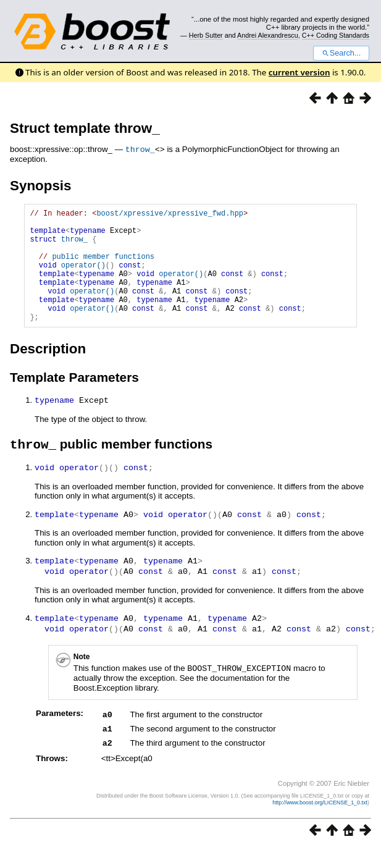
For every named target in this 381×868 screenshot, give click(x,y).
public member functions (103, 267)
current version (299, 72)
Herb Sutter (206, 35)
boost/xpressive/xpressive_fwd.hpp (170, 214)
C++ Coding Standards (336, 35)
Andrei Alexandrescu (268, 35)
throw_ (140, 149)
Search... (341, 53)
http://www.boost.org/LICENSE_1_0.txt (320, 822)
